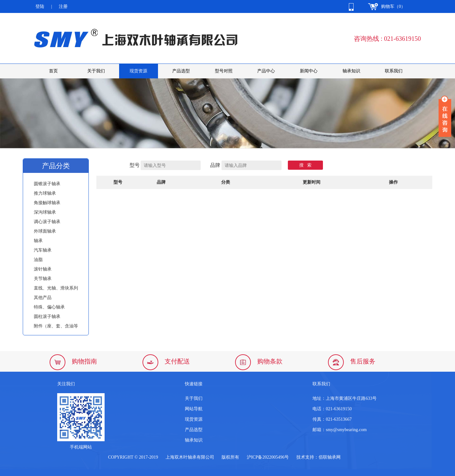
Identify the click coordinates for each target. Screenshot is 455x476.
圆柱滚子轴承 (47, 317)
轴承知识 (351, 71)
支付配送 (177, 361)
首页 (53, 71)
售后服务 (363, 361)
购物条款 (270, 361)
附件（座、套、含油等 (56, 326)
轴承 (38, 241)
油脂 (38, 260)
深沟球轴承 (45, 212)
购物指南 (84, 361)
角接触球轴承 (47, 203)
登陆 (40, 6)
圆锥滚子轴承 (47, 184)
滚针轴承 (43, 269)
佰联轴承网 (330, 457)
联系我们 (394, 71)
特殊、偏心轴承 (49, 307)
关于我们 (96, 71)
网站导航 (194, 409)
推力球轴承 (45, 193)
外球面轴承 (45, 231)
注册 (63, 6)
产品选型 (181, 71)
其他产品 (43, 298)
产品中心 (266, 71)
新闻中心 (309, 71)
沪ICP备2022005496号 (268, 457)
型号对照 (224, 71)
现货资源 (138, 71)
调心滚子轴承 (47, 222)
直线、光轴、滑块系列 (56, 288)
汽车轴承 (43, 250)
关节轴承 (43, 279)
